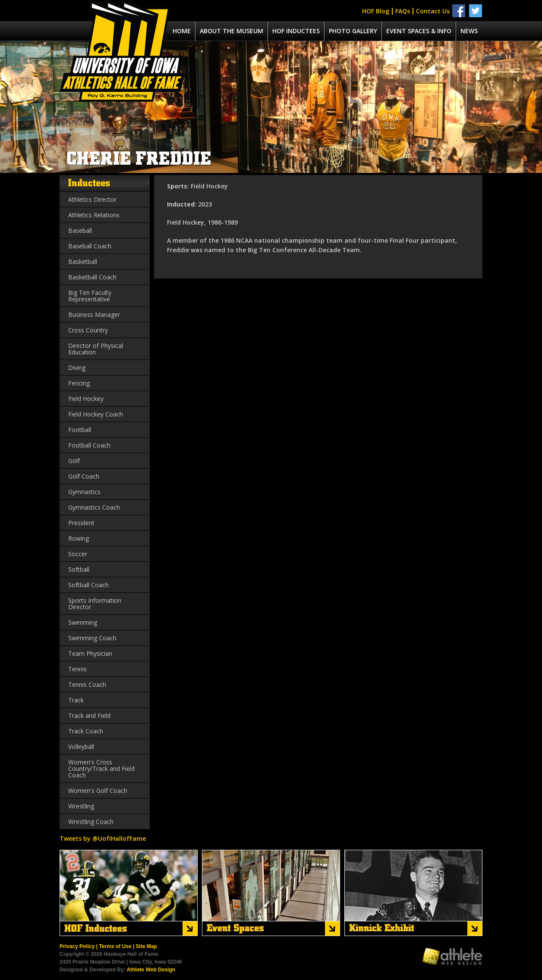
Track (76, 700)
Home (182, 31)
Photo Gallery (353, 31)
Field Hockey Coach (96, 414)
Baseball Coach (90, 246)
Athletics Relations (94, 215)
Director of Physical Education (96, 349)
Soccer (78, 554)
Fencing (79, 383)
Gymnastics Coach (94, 507)
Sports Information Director (95, 604)
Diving (77, 368)
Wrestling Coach (91, 822)
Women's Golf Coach (98, 791)
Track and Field (89, 715)
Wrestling (81, 806)
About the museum (232, 31)
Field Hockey (86, 399)
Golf (74, 461)
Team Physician (90, 653)
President (81, 523)
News (469, 31)
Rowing (79, 538)
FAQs (403, 11)
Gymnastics (84, 492)
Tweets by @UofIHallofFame (103, 838)
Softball (79, 569)
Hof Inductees (296, 31)
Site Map (147, 946)
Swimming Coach (92, 638)
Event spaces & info (419, 31)
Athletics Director (92, 199)
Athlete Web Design (151, 970)
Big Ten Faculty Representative (90, 296)
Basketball (83, 261)
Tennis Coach (87, 684)
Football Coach (89, 445)
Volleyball (81, 747)
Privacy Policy (77, 946)
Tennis (77, 669)
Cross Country (88, 330)
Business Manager (94, 315)
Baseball (80, 230)
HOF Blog (376, 11)
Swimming (83, 622)
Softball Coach (88, 585)
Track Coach (86, 731)
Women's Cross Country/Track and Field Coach (101, 769)
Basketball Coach (92, 277)
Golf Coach (84, 476)
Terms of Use (115, 946)
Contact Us (433, 11)
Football (80, 430)
